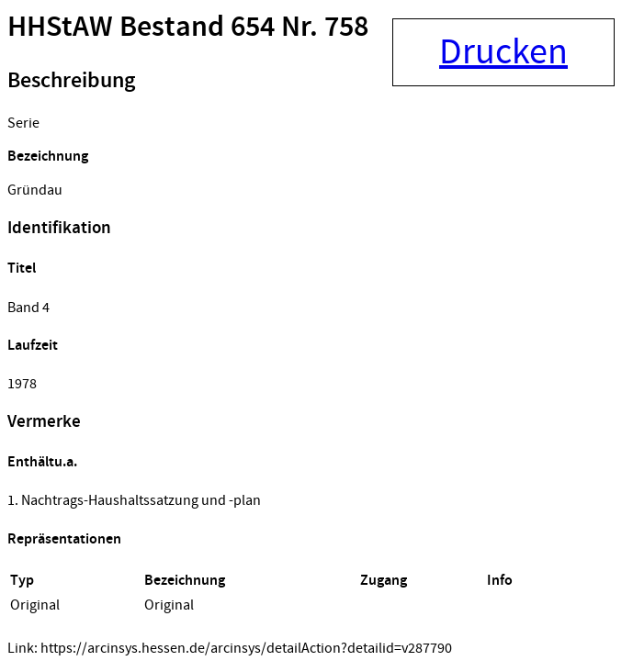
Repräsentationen (64, 539)
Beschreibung (71, 81)
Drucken (503, 52)
